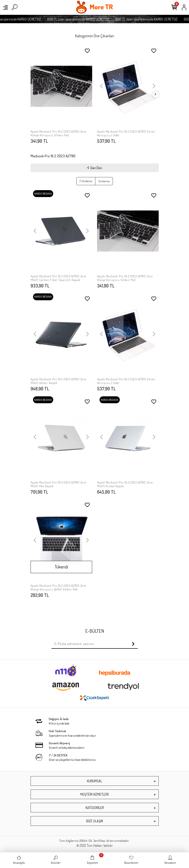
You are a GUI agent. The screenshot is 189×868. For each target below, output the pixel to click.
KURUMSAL (94, 781)
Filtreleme (86, 181)
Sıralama (104, 181)
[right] (155, 94)
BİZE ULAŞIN (95, 821)
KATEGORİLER (95, 808)
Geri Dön (95, 168)
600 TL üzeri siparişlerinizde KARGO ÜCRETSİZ (89, 19)
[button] (35, 86)
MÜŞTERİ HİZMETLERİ (94, 794)
